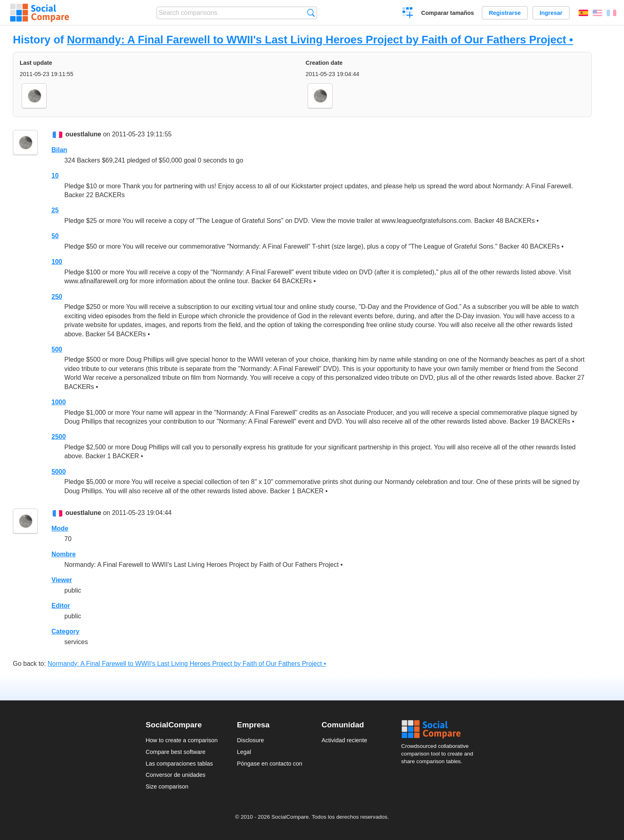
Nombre (64, 554)
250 (57, 297)
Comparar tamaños (448, 13)
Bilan (59, 150)
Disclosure (250, 740)
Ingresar (551, 13)
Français (612, 13)
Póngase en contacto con (269, 764)
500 (57, 349)
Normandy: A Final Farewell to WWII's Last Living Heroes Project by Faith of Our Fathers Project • (320, 40)
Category (65, 631)
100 (57, 262)
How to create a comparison (182, 740)
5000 (59, 472)
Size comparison (167, 786)
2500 (59, 437)
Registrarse (505, 13)
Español (583, 13)
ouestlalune (83, 134)
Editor (61, 606)
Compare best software (175, 752)
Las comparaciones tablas (179, 764)
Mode (60, 528)
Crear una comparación (408, 14)
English (597, 13)
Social (440, 729)
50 (55, 236)
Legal (244, 752)
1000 (59, 402)
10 (55, 176)
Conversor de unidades (175, 775)
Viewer (62, 580)
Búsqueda (311, 13)
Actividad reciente (345, 740)
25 (55, 210)
